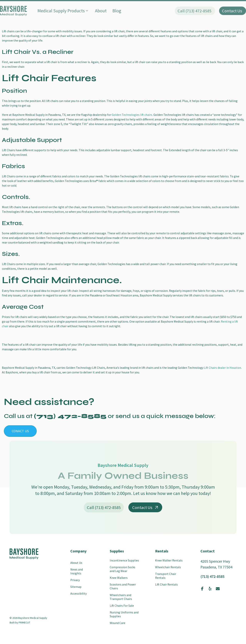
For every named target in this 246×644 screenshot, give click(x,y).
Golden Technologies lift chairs (132, 115)
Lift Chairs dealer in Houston (222, 368)
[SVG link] (24, 554)
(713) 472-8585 (212, 576)
